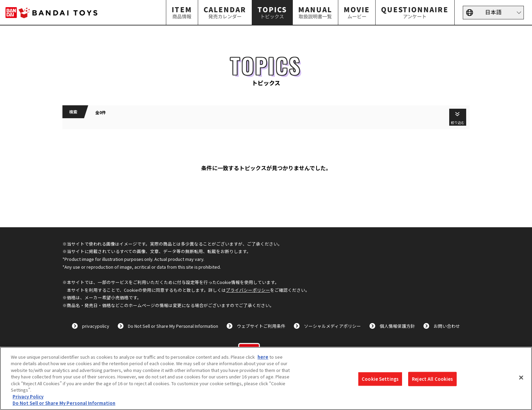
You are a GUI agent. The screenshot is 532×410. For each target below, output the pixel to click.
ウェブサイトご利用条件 (261, 326)
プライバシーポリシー (248, 290)
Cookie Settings (380, 379)
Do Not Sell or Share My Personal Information (173, 326)
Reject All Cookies (432, 379)
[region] (266, 378)
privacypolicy (96, 326)
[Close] (521, 377)
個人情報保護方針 (397, 326)
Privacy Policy (28, 397)
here (263, 357)
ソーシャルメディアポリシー (332, 326)
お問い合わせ (447, 326)
